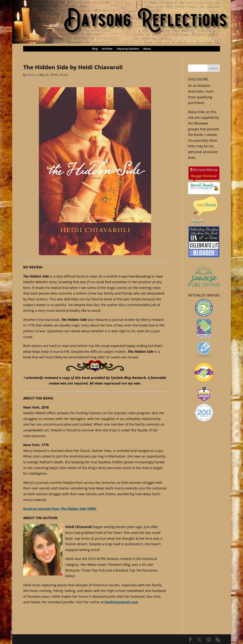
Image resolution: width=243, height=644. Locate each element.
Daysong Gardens (128, 49)
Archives (107, 49)
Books (64, 75)
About (147, 49)
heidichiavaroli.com (121, 602)
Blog (95, 49)
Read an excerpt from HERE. (60, 509)
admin (32, 75)
